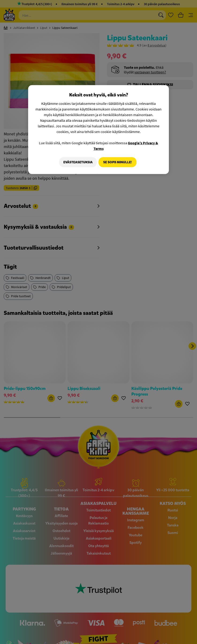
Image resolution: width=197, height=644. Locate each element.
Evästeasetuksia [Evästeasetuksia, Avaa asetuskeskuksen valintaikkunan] (76, 162)
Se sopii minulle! (117, 162)
